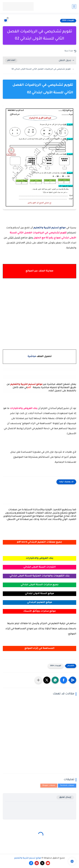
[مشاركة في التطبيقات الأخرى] (38, 680)
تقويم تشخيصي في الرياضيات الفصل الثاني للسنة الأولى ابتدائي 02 (41, 69)
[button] (64, 680)
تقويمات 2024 (68, 21)
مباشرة (32, 357)
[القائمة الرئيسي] (74, 7)
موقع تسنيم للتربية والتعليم (28, 858)
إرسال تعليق (65, 797)
